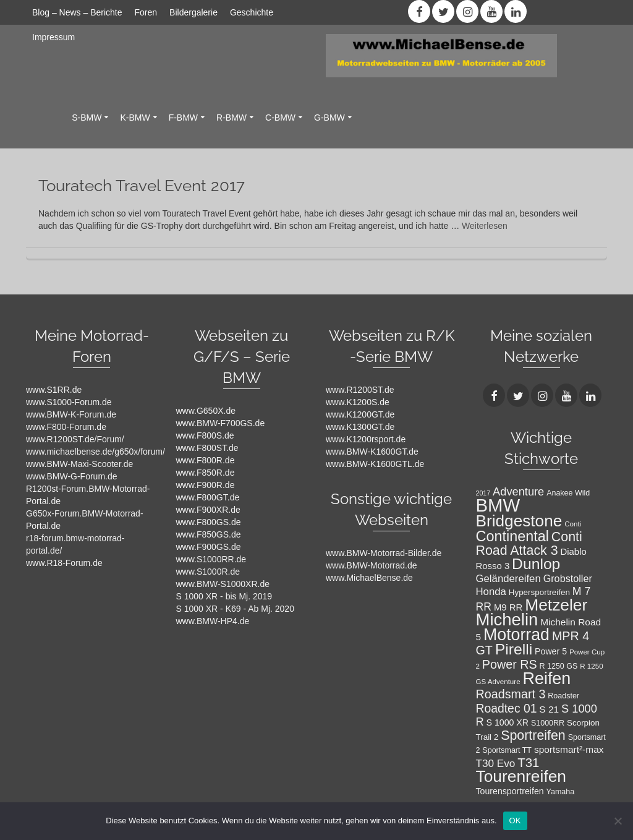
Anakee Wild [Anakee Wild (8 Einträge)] (568, 493)
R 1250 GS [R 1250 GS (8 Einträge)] (559, 666)
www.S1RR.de (54, 390)
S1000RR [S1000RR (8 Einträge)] (548, 723)
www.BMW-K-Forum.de (71, 414)
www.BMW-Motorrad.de (372, 565)
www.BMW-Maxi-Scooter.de (79, 464)
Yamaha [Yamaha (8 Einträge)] (561, 792)
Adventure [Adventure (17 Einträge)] (518, 491)
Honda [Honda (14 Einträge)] (491, 592)
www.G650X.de (206, 411)
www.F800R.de (206, 460)
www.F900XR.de (208, 510)
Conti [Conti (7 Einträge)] (573, 524)
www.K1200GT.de (360, 414)
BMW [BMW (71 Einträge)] (498, 505)
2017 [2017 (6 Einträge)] (483, 493)
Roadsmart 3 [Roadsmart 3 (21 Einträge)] (511, 694)
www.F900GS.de (209, 547)
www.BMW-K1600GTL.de (375, 464)
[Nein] (618, 821)
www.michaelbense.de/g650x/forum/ (96, 452)
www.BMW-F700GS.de (221, 423)
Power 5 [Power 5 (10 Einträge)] (551, 651)
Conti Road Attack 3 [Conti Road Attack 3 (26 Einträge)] (529, 544)
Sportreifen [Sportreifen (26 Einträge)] (533, 735)
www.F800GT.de (208, 497)
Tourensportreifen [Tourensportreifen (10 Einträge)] (510, 791)
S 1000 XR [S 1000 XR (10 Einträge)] (508, 722)
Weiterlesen (485, 226)
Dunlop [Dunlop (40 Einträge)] (536, 564)
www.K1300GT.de (360, 427)
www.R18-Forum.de (64, 563)
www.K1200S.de (358, 402)
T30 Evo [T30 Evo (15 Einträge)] (496, 763)
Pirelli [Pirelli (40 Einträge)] (514, 649)
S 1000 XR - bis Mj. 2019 (224, 596)
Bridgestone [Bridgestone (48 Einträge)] (519, 521)
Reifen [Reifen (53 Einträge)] (546, 679)
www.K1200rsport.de (366, 439)
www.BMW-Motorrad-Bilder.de (384, 553)
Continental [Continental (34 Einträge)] (512, 536)
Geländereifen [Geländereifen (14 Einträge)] (508, 579)
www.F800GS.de (209, 522)
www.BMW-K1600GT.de (372, 452)
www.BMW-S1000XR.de (223, 584)
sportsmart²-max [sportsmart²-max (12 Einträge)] (569, 749)
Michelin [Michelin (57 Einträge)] (507, 619)
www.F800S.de (205, 435)
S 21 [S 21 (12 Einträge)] (549, 709)
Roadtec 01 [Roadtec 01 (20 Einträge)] (507, 708)
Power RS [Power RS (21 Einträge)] (510, 664)
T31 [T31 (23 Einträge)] (528, 762)
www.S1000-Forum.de (69, 402)
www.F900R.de (206, 485)
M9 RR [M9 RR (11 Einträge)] (508, 607)
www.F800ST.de (207, 448)
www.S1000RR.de (211, 559)
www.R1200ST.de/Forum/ (75, 439)
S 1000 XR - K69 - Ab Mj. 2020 (235, 609)
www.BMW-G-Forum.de (72, 476)
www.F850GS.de (209, 534)
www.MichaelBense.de (369, 578)
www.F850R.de (206, 473)
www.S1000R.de (208, 572)
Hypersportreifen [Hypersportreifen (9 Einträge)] (539, 592)
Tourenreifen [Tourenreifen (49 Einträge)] (521, 776)
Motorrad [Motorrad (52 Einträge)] (516, 635)
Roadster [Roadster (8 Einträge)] (563, 696)
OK (515, 821)
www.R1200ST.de (360, 390)
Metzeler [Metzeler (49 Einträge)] (556, 605)
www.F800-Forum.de (66, 427)
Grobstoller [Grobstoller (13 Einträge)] (568, 578)
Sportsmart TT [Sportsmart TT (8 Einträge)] (507, 750)
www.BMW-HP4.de (213, 621)
